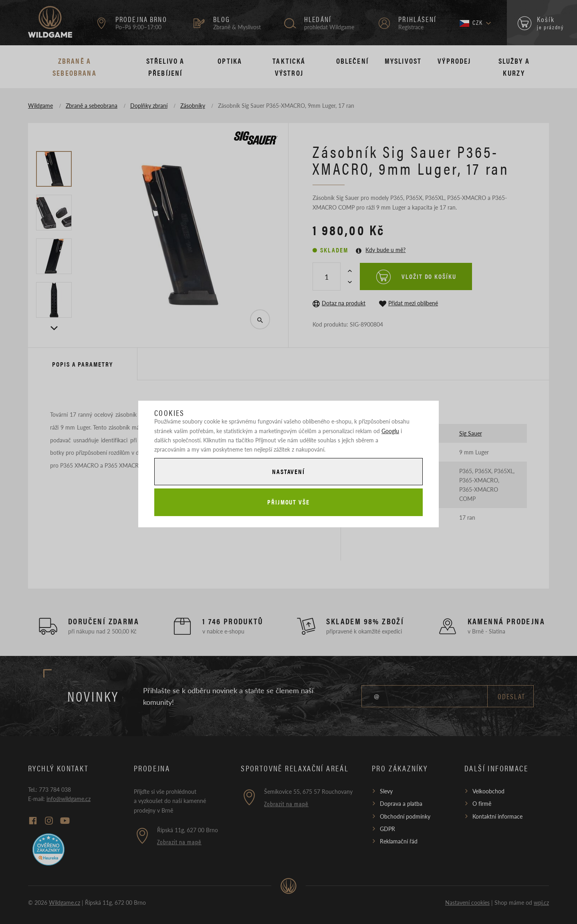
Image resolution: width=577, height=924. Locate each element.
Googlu (390, 431)
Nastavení (288, 471)
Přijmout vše (288, 502)
